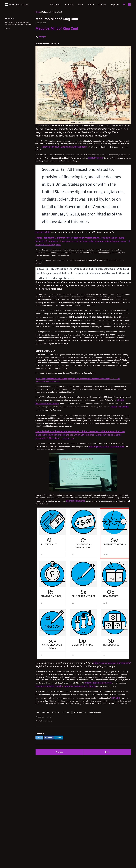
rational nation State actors (111, 757)
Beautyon (43, 36)
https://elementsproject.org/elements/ (112, 731)
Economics (66, 800)
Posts (78, 5)
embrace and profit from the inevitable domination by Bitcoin (81, 761)
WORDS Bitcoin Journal (22, 5)
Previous (59, 841)
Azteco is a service (113, 460)
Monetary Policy (80, 800)
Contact (100, 5)
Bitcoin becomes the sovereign (89, 453)
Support (112, 5)
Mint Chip (101, 780)
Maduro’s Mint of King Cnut (57, 28)
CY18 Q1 (56, 800)
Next (107, 841)
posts (49, 805)
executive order (43, 165)
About (89, 5)
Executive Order (43, 241)
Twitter (7, 33)
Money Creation (95, 800)
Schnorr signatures (45, 570)
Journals (67, 5)
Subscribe (53, 5)
